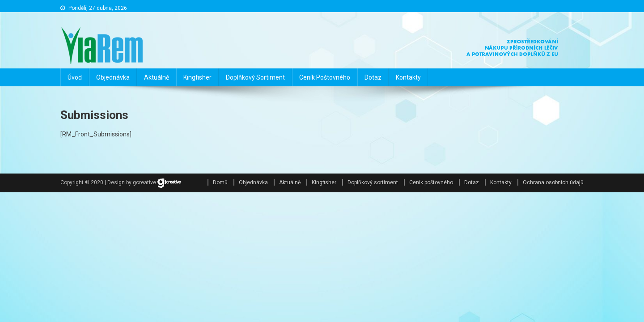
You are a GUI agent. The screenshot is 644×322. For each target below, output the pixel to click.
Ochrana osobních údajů (553, 182)
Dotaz (373, 77)
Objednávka (113, 77)
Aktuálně (157, 77)
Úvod (75, 77)
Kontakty (408, 77)
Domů (220, 182)
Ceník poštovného (325, 77)
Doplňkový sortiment (255, 77)
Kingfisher (197, 77)
